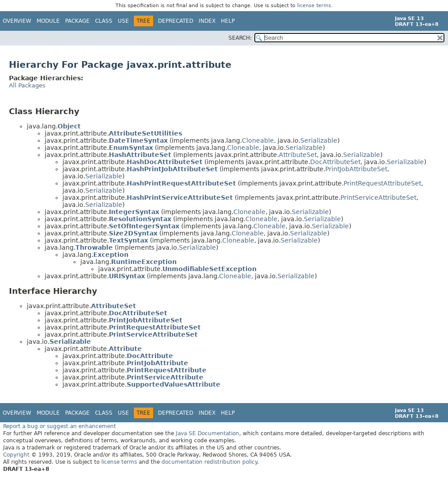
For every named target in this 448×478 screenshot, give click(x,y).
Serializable (319, 140)
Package (77, 21)
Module (48, 21)
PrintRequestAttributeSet (382, 183)
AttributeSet (298, 155)
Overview (17, 21)
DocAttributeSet (335, 162)
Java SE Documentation (207, 433)
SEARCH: (240, 38)
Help (228, 21)
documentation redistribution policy (209, 462)
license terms (314, 6)
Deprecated (176, 21)
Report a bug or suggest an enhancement (60, 426)
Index (207, 21)
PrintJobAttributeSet (356, 169)
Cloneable (258, 140)
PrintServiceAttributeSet (378, 198)
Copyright (16, 455)
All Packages (27, 85)
